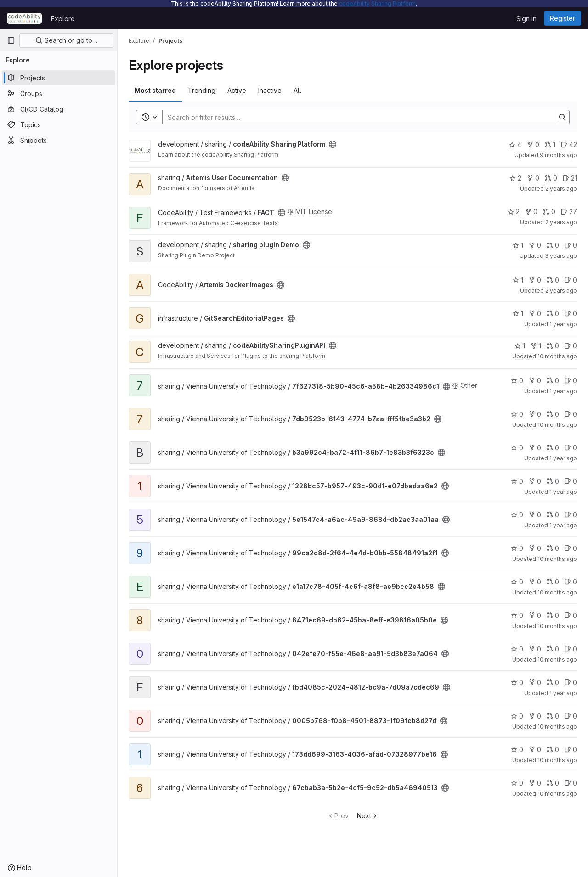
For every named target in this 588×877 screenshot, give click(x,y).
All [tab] (297, 90)
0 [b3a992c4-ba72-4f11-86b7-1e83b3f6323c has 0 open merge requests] (553, 448)
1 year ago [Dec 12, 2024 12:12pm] (563, 391)
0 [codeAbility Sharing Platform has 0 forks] (533, 144)
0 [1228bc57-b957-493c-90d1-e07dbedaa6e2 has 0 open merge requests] (553, 481)
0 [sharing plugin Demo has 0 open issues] (571, 245)
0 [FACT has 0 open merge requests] (549, 212)
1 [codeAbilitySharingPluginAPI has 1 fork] (536, 346)
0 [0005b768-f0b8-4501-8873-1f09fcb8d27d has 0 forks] (535, 716)
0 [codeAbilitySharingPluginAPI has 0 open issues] (571, 346)
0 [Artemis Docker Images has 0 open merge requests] (553, 280)
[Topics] (59, 124)
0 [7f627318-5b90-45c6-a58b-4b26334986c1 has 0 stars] (517, 381)
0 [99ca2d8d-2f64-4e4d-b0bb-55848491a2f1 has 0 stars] (517, 548)
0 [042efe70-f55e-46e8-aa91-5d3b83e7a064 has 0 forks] (535, 649)
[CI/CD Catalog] (59, 109)
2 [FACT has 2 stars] (514, 212)
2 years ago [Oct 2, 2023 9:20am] (561, 189)
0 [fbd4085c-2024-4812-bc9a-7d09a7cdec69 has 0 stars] (517, 682)
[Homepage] (24, 18)
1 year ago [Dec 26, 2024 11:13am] (563, 492)
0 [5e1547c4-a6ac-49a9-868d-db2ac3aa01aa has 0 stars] (517, 515)
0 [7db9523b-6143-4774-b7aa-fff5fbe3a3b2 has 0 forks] (535, 414)
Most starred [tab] (155, 90)
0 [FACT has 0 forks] (531, 212)
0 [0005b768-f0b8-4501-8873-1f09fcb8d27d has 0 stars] (517, 716)
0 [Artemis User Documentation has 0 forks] (533, 178)
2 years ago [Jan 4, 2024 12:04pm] (561, 222)
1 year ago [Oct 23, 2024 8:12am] (563, 693)
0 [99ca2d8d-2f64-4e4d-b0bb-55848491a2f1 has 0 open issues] (571, 548)
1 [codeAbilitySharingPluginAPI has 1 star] (520, 346)
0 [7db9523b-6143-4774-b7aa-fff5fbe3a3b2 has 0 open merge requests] (553, 414)
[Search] (354, 117)
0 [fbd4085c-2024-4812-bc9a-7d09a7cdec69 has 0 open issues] (571, 682)
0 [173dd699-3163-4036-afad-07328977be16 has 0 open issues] (571, 750)
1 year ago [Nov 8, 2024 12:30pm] (563, 458)
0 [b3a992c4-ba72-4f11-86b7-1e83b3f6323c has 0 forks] (535, 448)
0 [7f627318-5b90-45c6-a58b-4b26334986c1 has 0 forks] (535, 381)
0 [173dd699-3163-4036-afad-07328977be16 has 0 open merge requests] (553, 750)
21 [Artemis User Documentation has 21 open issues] (570, 178)
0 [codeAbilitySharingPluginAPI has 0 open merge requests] (553, 346)
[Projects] (59, 78)
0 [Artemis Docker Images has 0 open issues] (571, 280)
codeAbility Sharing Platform (377, 3)
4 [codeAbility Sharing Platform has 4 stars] (515, 144)
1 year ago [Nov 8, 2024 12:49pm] (563, 525)
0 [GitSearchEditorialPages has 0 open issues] (571, 314)
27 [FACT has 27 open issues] (569, 212)
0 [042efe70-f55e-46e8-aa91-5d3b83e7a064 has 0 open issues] (571, 649)
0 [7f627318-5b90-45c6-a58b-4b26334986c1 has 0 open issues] (571, 381)
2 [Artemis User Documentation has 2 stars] (515, 178)
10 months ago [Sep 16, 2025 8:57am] (557, 559)
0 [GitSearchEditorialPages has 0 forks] (535, 314)
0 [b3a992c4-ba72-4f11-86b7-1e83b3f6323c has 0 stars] (517, 448)
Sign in (526, 19)
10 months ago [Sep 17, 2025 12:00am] (557, 356)
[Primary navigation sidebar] (11, 40)
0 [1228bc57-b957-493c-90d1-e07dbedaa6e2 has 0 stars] (517, 481)
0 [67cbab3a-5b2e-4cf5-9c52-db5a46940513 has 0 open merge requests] (553, 783)
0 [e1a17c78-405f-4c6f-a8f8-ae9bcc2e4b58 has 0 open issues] (571, 582)
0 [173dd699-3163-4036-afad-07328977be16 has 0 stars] (517, 750)
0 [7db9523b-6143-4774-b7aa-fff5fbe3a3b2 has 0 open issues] (571, 414)
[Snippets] (59, 140)
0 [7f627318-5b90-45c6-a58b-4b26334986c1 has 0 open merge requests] (553, 381)
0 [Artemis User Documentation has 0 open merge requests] (551, 178)
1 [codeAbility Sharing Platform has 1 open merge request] (550, 144)
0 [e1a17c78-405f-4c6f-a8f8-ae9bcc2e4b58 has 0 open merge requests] (553, 582)
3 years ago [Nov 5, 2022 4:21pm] (561, 256)
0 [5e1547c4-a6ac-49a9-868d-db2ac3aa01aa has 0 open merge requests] (553, 515)
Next (368, 816)
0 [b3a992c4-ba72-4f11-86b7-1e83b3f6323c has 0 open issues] (571, 448)
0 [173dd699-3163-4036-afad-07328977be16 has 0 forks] (535, 750)
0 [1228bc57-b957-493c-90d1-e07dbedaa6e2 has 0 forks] (535, 481)
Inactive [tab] (270, 90)
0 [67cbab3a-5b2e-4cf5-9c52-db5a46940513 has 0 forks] (535, 783)
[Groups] (59, 93)
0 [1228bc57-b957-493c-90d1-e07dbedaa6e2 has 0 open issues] (571, 481)
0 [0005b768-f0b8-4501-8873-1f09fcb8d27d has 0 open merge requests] (553, 716)
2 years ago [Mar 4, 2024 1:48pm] (561, 291)
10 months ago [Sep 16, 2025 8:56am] (557, 425)
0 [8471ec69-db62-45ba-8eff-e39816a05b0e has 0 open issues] (571, 615)
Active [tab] (237, 90)
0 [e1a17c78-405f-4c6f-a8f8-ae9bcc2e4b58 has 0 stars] (517, 582)
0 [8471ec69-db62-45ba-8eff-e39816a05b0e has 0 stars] (517, 615)
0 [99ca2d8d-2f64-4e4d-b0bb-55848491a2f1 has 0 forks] (535, 548)
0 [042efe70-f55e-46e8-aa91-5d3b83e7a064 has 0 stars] (517, 649)
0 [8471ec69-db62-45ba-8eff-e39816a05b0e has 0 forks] (535, 615)
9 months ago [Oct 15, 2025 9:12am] (558, 155)
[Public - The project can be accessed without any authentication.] (333, 144)
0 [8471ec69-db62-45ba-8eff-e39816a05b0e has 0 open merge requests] (553, 615)
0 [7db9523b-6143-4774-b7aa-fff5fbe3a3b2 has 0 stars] (517, 414)
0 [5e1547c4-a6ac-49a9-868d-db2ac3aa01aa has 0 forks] (535, 515)
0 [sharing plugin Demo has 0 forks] (535, 245)
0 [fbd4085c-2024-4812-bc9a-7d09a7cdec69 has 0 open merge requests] (553, 682)
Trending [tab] (202, 90)
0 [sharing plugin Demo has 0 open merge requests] (553, 245)
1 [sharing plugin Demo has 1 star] (518, 245)
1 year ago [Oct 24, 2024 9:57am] (563, 324)
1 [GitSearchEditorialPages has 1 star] (518, 314)
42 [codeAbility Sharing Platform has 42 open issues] (569, 144)
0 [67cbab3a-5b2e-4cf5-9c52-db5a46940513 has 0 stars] (517, 783)
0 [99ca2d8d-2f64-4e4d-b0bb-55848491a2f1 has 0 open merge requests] (553, 548)
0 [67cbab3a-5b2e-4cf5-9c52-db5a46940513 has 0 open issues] (571, 783)
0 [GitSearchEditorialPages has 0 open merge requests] (553, 314)
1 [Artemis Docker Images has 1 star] (518, 280)
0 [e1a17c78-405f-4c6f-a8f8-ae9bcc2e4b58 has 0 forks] (535, 582)
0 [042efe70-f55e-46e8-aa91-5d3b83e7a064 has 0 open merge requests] (553, 649)
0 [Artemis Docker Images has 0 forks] (535, 280)
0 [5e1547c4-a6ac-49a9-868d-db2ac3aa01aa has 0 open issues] (571, 515)
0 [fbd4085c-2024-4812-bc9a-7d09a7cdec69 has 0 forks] (535, 682)
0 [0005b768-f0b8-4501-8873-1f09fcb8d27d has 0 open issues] (571, 716)
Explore (63, 19)
